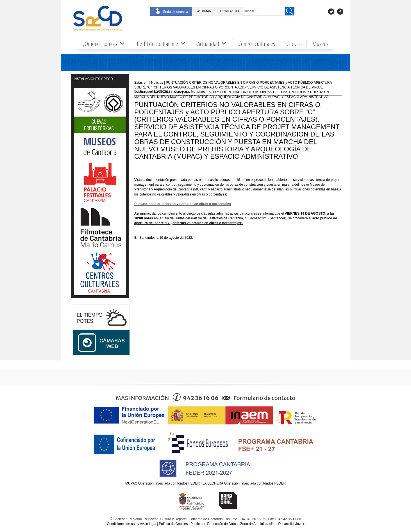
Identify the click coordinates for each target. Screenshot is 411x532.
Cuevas (294, 44)
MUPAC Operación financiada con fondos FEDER (163, 483)
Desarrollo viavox (291, 524)
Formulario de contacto (264, 398)
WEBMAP (204, 11)
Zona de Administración (258, 524)
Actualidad (212, 44)
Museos (320, 44)
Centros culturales (257, 44)
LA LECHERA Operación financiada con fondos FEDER (244, 483)
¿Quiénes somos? (104, 44)
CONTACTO (230, 11)
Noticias (198, 92)
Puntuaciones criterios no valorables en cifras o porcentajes (183, 204)
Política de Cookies (173, 524)
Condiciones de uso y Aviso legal (131, 524)
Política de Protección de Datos (214, 524)
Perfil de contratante (161, 44)
